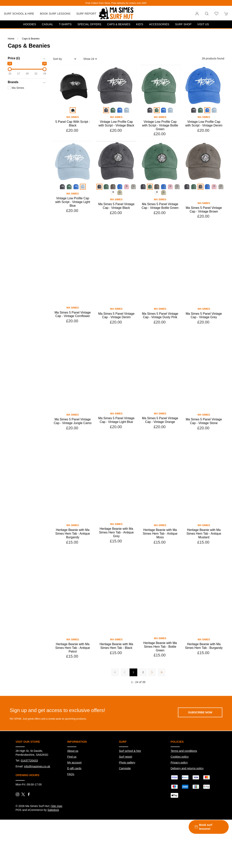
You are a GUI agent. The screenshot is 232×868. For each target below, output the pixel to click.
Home (11, 39)
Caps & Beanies (119, 24)
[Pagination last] (162, 696)
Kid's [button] (140, 24)
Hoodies (30, 24)
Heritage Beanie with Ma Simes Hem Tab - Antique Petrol (73, 671)
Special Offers (89, 24)
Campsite (125, 792)
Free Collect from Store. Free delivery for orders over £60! (116, 3)
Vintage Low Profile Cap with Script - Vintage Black (116, 124)
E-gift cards (74, 792)
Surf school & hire (130, 774)
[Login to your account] (197, 14)
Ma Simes (16, 88)
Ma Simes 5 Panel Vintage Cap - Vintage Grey (204, 339)
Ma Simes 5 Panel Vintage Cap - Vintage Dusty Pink (160, 339)
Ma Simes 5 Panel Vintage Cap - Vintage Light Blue (116, 444)
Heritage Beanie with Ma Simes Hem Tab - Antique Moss (160, 557)
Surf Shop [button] (183, 24)
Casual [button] (47, 24)
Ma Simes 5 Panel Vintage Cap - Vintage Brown (204, 233)
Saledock (53, 833)
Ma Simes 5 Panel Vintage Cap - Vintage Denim (116, 339)
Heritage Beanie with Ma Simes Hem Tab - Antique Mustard (204, 557)
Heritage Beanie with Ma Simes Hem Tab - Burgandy (204, 669)
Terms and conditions (184, 774)
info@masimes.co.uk (37, 790)
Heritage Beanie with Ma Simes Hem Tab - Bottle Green (160, 670)
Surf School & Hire (19, 14)
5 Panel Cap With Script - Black (73, 124)
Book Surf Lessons (55, 14)
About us (73, 774)
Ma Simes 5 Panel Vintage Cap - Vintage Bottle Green (160, 206)
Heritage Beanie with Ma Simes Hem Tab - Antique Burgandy (73, 557)
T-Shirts (65, 24)
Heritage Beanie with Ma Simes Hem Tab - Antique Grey (116, 556)
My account (74, 786)
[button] (207, 14)
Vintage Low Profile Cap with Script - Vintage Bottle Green (160, 125)
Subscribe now (200, 736)
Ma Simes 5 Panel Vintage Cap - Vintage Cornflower (73, 338)
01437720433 (29, 784)
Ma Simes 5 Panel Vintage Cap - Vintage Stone (204, 445)
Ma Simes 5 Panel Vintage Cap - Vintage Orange (160, 444)
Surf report (86, 14)
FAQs (71, 798)
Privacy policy (179, 786)
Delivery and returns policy (187, 792)
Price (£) (14, 58)
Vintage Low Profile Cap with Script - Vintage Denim (204, 124)
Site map (57, 830)
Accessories (159, 24)
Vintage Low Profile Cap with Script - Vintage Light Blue (73, 202)
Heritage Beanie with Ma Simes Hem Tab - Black (116, 669)
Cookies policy (180, 780)
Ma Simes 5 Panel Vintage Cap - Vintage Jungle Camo (73, 445)
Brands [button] (13, 82)
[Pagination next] (152, 696)
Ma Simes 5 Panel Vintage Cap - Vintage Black (116, 206)
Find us (72, 780)
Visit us (203, 24)
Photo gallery (127, 786)
